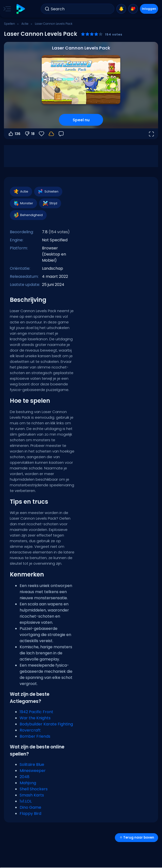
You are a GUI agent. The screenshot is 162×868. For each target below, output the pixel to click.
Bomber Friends (35, 736)
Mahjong (28, 783)
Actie (25, 24)
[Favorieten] (41, 134)
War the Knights (35, 718)
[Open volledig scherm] (151, 134)
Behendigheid (28, 215)
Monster (23, 203)
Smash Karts (32, 795)
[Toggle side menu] (6, 9)
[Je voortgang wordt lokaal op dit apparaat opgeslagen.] (51, 134)
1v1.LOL (26, 801)
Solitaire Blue (32, 764)
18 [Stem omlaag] (29, 134)
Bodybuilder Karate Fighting (46, 724)
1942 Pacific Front (36, 712)
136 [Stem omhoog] (14, 134)
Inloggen (149, 9)
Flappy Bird (30, 813)
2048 (25, 777)
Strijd (50, 203)
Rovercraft (30, 730)
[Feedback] (61, 134)
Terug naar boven (136, 837)
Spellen (9, 24)
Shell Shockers (34, 789)
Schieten (48, 192)
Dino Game (30, 807)
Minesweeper (33, 771)
